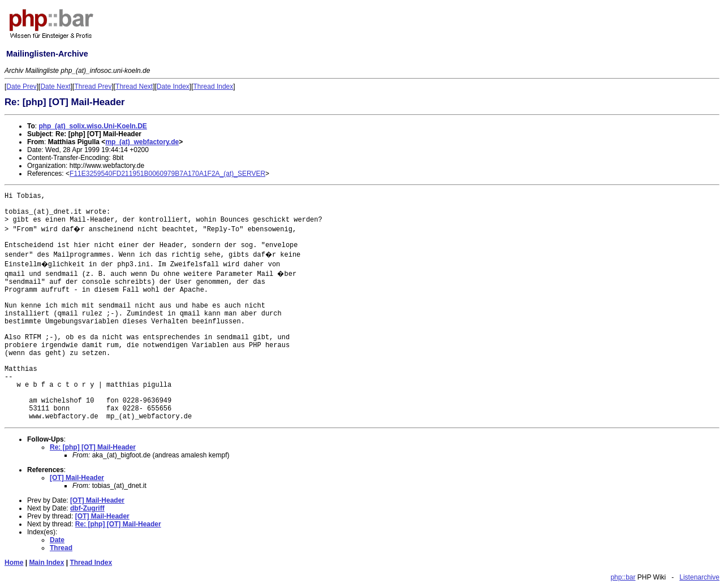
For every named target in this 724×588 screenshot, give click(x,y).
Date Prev (21, 87)
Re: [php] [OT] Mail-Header (93, 447)
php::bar (623, 577)
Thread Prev (93, 87)
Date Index (173, 87)
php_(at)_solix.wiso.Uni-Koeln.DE (92, 126)
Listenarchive (699, 577)
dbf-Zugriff (87, 508)
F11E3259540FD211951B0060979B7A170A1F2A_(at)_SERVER (167, 174)
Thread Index (214, 87)
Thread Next (134, 87)
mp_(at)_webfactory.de (142, 142)
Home (14, 563)
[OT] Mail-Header (77, 478)
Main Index (46, 563)
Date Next (55, 87)
